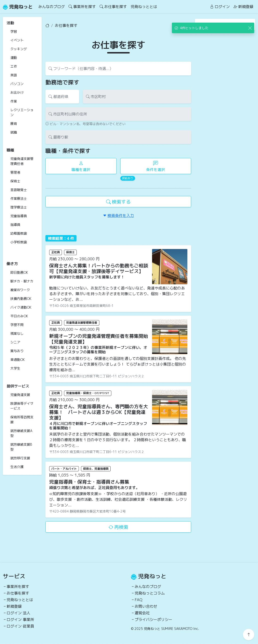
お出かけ (17, 92)
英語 (14, 75)
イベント (17, 40)
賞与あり (17, 351)
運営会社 (142, 613)
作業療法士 (19, 198)
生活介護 (17, 467)
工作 (14, 66)
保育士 (15, 181)
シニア (15, 342)
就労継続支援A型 (21, 433)
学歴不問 (17, 325)
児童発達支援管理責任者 (22, 161)
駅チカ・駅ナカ (22, 281)
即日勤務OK (19, 272)
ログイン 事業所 (20, 620)
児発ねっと (18, 7)
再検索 (118, 527)
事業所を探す (82, 7)
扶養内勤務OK (21, 299)
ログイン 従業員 (20, 626)
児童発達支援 (20, 395)
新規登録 (243, 7)
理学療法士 (19, 207)
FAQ (139, 600)
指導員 (15, 225)
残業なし (17, 333)
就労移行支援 (20, 458)
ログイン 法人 (18, 613)
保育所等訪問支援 (22, 420)
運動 (14, 58)
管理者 (15, 172)
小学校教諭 (19, 242)
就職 (14, 132)
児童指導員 (19, 216)
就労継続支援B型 (21, 447)
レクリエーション (22, 112)
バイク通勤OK (21, 307)
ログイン (220, 7)
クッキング (19, 49)
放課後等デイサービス (22, 406)
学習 (14, 31)
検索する (118, 202)
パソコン (17, 84)
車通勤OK (18, 360)
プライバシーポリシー (153, 620)
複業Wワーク (20, 290)
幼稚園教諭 (19, 233)
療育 (14, 124)
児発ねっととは (144, 7)
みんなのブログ (52, 7)
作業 (14, 101)
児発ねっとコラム (150, 593)
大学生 (15, 368)
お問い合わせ (146, 606)
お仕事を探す (113, 7)
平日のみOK (19, 316)
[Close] (250, 28)
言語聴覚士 (19, 190)
